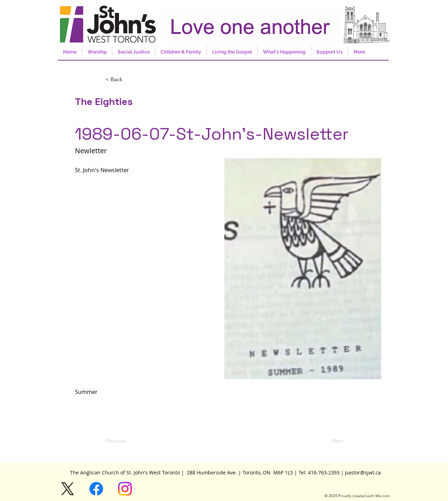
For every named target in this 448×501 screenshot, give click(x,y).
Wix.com (383, 496)
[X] (68, 489)
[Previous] (128, 441)
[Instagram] (125, 489)
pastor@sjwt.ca (363, 472)
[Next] (326, 441)
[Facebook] (96, 489)
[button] (128, 79)
